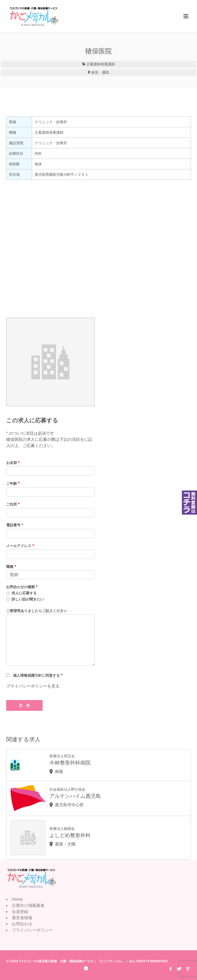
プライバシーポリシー (32, 930)
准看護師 (108, 64)
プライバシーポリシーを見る (33, 686)
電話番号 (15, 525)
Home (17, 899)
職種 (11, 567)
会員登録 (20, 912)
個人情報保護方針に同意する (38, 675)
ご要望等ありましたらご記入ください (37, 611)
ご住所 (13, 504)
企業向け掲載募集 (28, 905)
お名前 (13, 463)
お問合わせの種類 (22, 587)
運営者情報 (22, 918)
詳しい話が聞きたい (28, 599)
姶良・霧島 (100, 72)
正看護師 (93, 64)
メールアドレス (20, 546)
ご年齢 (13, 483)
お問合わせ (22, 924)
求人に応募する (24, 593)
